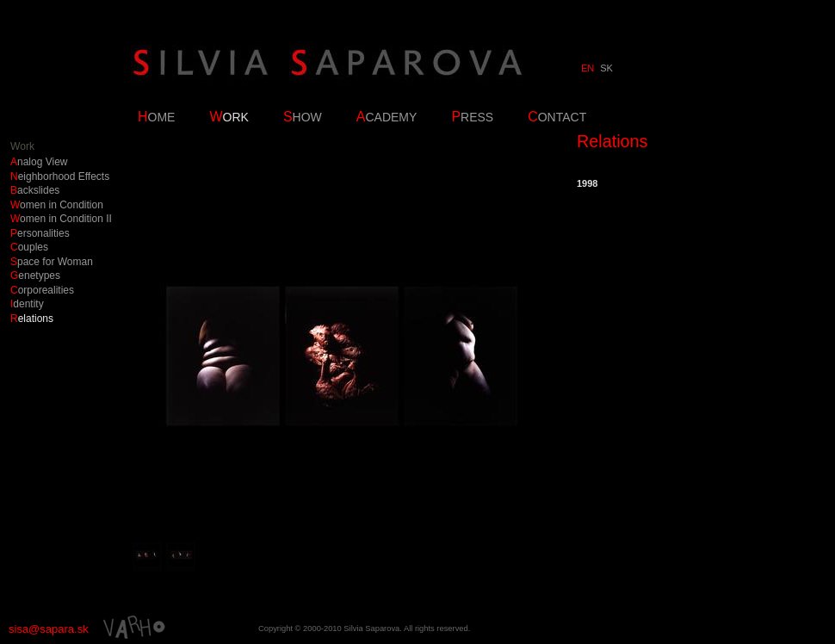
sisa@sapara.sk (49, 629)
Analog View (39, 162)
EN (588, 68)
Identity (27, 304)
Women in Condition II (61, 219)
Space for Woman (52, 262)
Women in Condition (57, 205)
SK (606, 68)
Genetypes (35, 276)
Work (22, 146)
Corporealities (42, 291)
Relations (32, 319)
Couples (29, 248)
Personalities (40, 234)
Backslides (35, 191)
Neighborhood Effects (60, 177)
